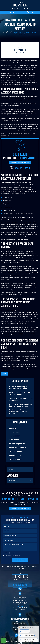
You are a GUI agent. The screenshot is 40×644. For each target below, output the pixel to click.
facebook (16, 635)
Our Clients (34, 566)
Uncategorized (15, 455)
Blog (9, 32)
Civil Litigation (15, 436)
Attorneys (10, 566)
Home (5, 32)
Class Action (14, 440)
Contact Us (20, 568)
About (4, 566)
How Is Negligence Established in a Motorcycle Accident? (21, 405)
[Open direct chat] (36, 623)
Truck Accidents (16, 451)
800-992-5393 (22, 168)
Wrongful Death (15, 459)
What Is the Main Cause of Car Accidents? (21, 399)
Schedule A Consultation (20, 162)
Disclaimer (6, 553)
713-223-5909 (21, 610)
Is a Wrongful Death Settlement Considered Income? (18, 412)
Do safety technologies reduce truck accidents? (19, 388)
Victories (27, 566)
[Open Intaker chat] (21, 643)
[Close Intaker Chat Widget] (38, 623)
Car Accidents (15, 432)
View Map (20, 606)
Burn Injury (13, 428)
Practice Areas (18, 566)
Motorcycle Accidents (18, 448)
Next (4, 374)
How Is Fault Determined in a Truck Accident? (20, 393)
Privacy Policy (14, 553)
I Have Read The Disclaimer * (13, 555)
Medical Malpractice (17, 444)
